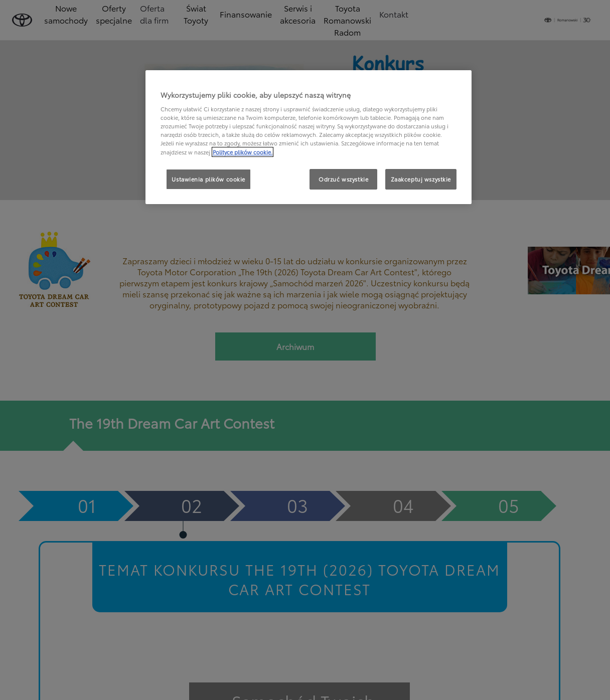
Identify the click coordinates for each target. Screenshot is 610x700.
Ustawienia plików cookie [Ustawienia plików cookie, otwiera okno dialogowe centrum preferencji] (208, 179)
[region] (309, 137)
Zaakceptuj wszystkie (421, 179)
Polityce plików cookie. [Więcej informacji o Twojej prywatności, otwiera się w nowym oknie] (243, 152)
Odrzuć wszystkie (343, 179)
